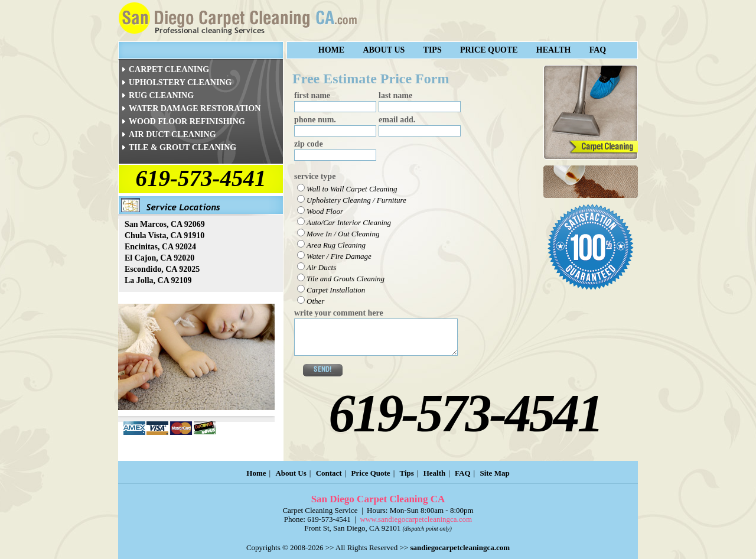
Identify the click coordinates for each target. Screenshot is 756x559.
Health (554, 50)
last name (395, 95)
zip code (309, 144)
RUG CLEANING (161, 95)
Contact (329, 473)
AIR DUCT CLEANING (172, 134)
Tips (433, 50)
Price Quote (489, 50)
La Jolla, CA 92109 (158, 280)
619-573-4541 (201, 178)
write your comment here (339, 313)
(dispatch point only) (427, 529)
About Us (384, 50)
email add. (397, 120)
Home (331, 50)
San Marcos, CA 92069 (165, 224)
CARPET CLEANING (169, 69)
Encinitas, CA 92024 (160, 247)
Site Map (494, 473)
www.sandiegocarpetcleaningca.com (416, 519)
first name (312, 95)
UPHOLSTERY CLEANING (180, 82)
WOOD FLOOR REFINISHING (187, 121)
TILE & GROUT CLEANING (183, 147)
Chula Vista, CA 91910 (164, 235)
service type (315, 176)
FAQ (598, 50)
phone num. (315, 120)
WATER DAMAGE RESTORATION (195, 108)
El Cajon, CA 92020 (159, 258)
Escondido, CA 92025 (162, 269)
